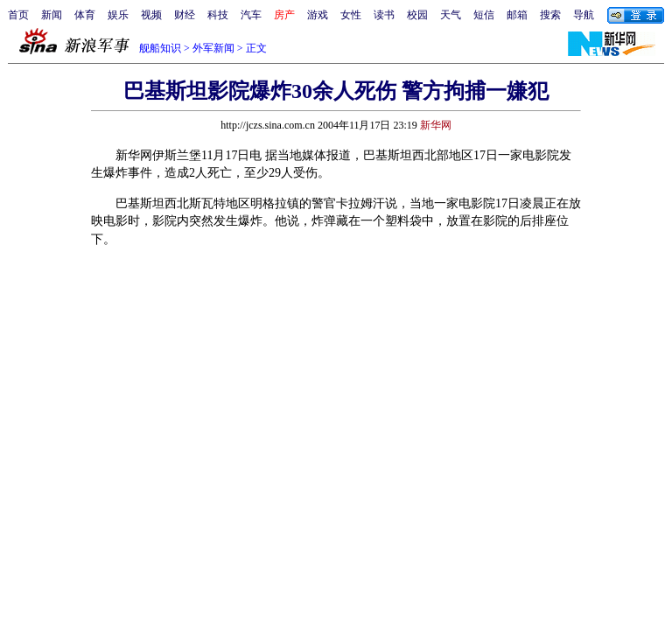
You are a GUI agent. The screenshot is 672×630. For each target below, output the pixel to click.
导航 (584, 15)
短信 (484, 15)
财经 (185, 15)
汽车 (251, 15)
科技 (218, 15)
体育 (85, 15)
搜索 (550, 15)
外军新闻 (213, 48)
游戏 (318, 15)
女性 (351, 15)
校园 (417, 15)
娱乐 (118, 15)
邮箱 (517, 15)
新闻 (52, 15)
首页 (18, 15)
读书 (384, 15)
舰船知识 (160, 48)
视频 (151, 15)
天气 (451, 15)
